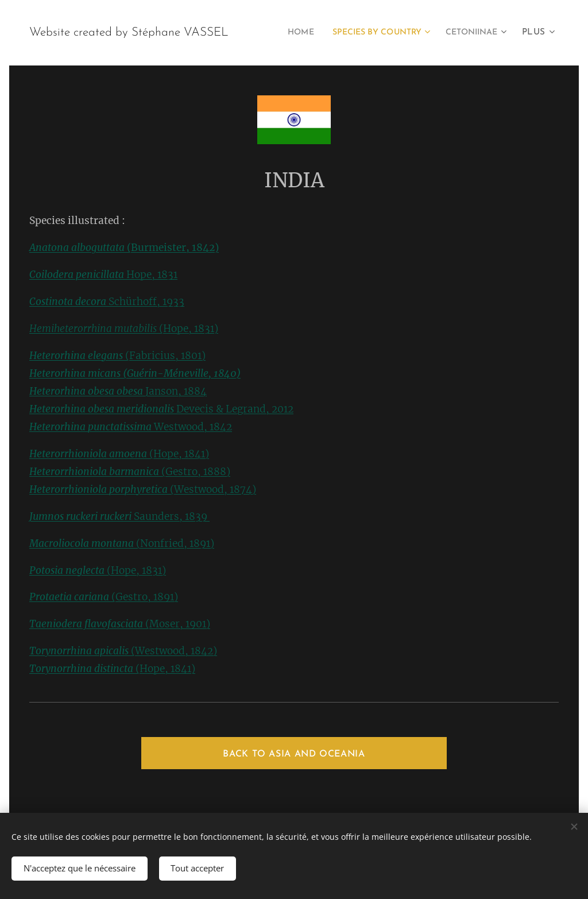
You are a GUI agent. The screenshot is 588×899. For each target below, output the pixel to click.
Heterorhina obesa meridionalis (103, 409)
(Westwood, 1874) (143, 489)
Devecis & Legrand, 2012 (235, 409)
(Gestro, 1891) (104, 597)
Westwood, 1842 (193, 427)
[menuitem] (363, 33)
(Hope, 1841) (119, 454)
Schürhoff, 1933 (107, 302)
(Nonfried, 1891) (122, 543)
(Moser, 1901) (120, 624)
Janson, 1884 (176, 391)
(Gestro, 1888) (130, 472)
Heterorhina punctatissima (92, 427)
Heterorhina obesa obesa (87, 391)
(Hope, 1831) (187, 329)
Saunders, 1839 (119, 516)
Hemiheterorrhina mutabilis (93, 329)
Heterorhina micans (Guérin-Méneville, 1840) (135, 373)
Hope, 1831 (103, 275)
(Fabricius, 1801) (117, 356)
